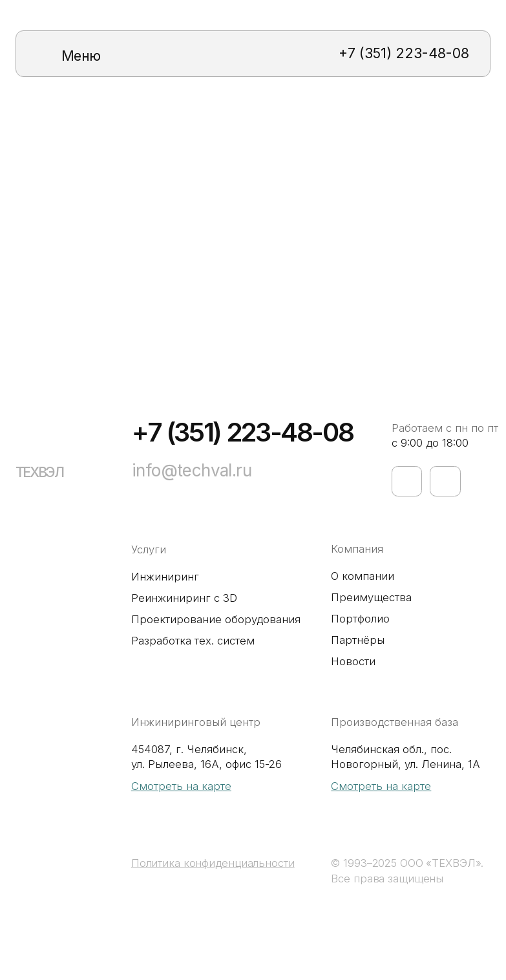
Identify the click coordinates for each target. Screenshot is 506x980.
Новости (353, 661)
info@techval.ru (192, 470)
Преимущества (371, 597)
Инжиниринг (165, 577)
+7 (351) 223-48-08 (404, 53)
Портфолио (360, 619)
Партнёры (358, 640)
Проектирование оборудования (216, 619)
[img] (47, 54)
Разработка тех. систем (193, 641)
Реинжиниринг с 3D (184, 598)
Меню (81, 56)
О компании (363, 576)
